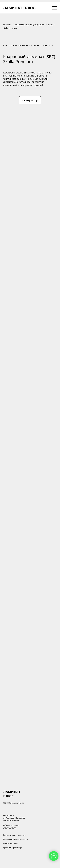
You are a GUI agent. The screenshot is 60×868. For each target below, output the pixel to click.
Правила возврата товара (13, 847)
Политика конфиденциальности (16, 839)
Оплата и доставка (10, 843)
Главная (7, 25)
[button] (30, 100)
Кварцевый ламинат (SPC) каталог (29, 25)
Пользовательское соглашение (15, 835)
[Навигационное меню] (55, 8)
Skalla (51, 25)
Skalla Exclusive (10, 28)
